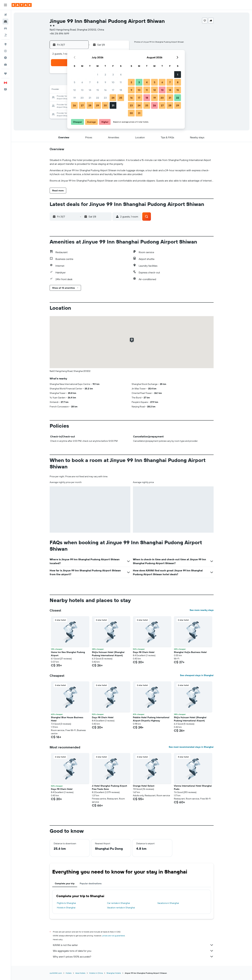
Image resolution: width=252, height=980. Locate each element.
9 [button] (105, 82)
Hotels (69, 973)
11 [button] (121, 82)
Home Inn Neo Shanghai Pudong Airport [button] (68, 654)
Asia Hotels (80, 973)
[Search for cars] (5, 28)
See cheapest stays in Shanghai (197, 675)
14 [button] (90, 90)
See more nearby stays (202, 610)
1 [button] (98, 75)
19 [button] (74, 98)
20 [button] (82, 98)
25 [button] (121, 98)
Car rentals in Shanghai (118, 903)
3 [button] (113, 75)
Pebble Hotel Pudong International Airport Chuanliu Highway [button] (151, 719)
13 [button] (82, 90)
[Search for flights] (5, 15)
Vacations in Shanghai (168, 903)
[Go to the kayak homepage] (22, 5)
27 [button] (82, 105)
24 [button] (113, 98)
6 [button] (82, 82)
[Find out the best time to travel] (5, 58)
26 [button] (74, 105)
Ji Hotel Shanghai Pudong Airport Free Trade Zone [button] (109, 787)
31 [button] (113, 105)
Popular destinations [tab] (91, 883)
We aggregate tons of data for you (133, 951)
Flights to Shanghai (66, 903)
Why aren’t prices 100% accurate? (133, 957)
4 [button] (121, 75)
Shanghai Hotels (114, 973)
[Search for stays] (5, 22)
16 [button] (105, 90)
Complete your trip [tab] (65, 883)
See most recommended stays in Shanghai (191, 747)
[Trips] (5, 74)
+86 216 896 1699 (59, 33)
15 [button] (98, 90)
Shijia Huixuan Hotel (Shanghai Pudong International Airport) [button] (108, 654)
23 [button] (105, 98)
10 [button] (113, 82)
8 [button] (98, 82)
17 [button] (113, 90)
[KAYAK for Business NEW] (5, 64)
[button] (5, 5)
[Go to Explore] (5, 44)
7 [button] (90, 82)
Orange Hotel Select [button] (144, 786)
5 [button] (74, 82)
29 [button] (98, 105)
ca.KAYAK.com (56, 973)
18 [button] (121, 90)
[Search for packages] (5, 35)
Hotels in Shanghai (66, 908)
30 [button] (105, 105)
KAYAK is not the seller (133, 945)
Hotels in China (96, 973)
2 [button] (105, 75)
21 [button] (90, 98)
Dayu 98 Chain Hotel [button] (144, 652)
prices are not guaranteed (114, 936)
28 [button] (90, 105)
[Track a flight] (5, 51)
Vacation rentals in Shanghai (121, 908)
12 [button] (74, 90)
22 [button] (98, 98)
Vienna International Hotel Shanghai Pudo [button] (193, 787)
